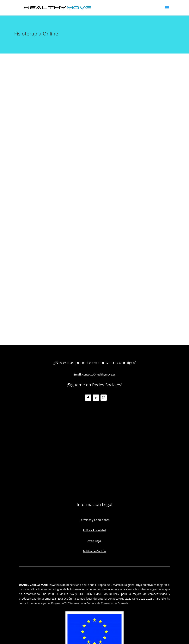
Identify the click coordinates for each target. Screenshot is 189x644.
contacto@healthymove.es (99, 374)
